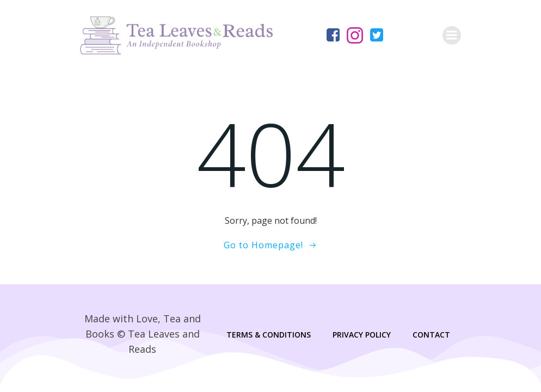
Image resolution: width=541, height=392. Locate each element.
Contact (431, 335)
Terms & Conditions (269, 335)
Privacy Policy (362, 335)
